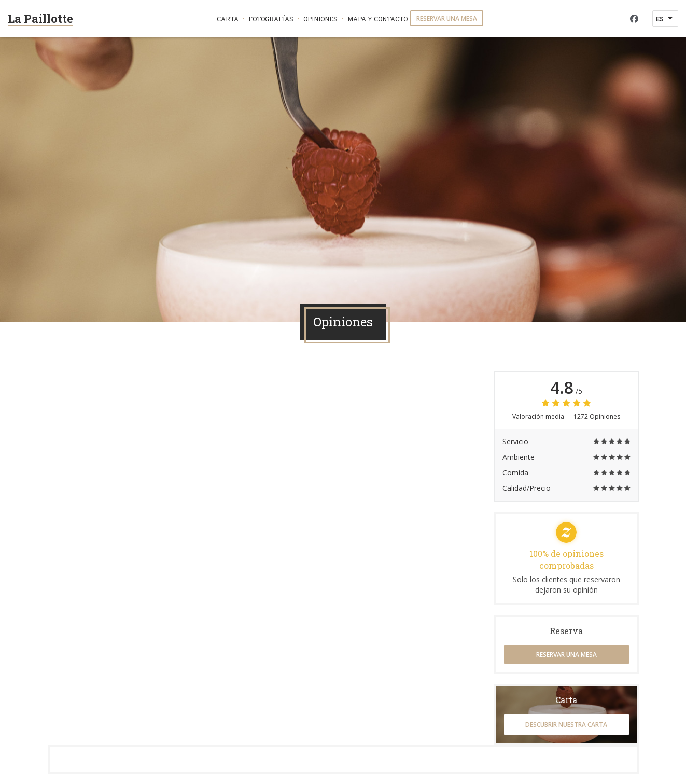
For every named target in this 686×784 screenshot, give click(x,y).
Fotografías (271, 19)
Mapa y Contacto (377, 19)
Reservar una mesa (447, 18)
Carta (228, 19)
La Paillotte (40, 18)
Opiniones (320, 19)
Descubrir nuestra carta (566, 725)
